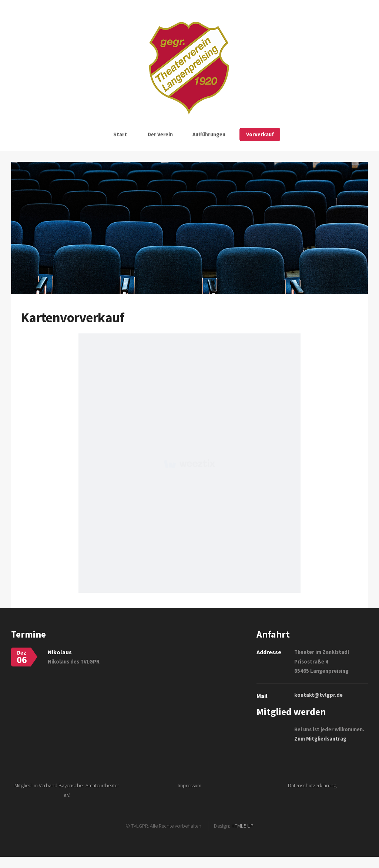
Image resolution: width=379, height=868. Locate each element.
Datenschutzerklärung (312, 785)
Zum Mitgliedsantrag (320, 739)
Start (120, 134)
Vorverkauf (260, 134)
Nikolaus (60, 652)
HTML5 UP (242, 826)
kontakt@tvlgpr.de (318, 695)
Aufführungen (209, 134)
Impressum (189, 785)
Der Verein (160, 134)
